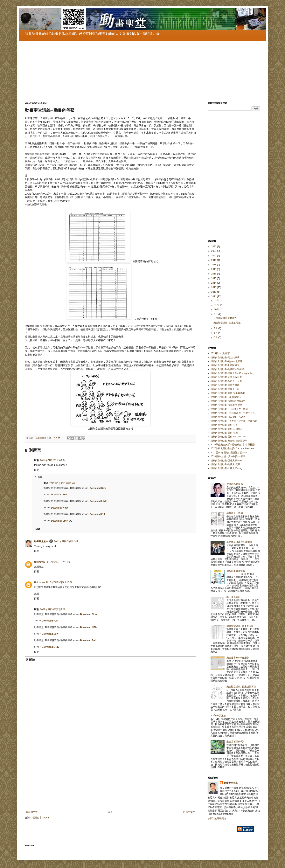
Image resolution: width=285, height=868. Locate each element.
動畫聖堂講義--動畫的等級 (227, 323)
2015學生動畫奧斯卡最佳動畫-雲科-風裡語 (233, 445)
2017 (214, 269)
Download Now (98, 488)
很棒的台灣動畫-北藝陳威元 (225, 365)
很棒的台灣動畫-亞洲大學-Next (227, 461)
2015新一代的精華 (220, 353)
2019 (214, 260)
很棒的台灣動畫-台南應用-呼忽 (226, 405)
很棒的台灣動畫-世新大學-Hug (226, 468)
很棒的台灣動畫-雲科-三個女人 (226, 429)
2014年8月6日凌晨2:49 (66, 541)
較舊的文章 (189, 812)
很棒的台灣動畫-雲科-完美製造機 (228, 393)
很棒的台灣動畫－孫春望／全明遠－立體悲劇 (234, 421)
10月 (217, 309)
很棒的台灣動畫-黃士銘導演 (225, 358)
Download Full (59, 495)
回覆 (37, 470)
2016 (214, 274)
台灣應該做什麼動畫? (225, 318)
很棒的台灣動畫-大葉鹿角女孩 (226, 377)
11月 (217, 305)
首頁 (110, 812)
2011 (214, 296)
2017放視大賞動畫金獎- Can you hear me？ (233, 448)
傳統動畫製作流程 (236, 571)
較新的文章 (32, 812)
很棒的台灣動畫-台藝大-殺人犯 (226, 381)
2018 (214, 265)
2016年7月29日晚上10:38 (59, 582)
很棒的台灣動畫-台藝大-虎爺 (225, 464)
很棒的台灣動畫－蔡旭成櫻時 (226, 397)
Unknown (39, 562)
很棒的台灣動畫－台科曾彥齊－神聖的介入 (233, 413)
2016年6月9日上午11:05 (59, 562)
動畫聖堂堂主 (41, 541)
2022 (214, 247)
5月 (216, 337)
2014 (214, 283)
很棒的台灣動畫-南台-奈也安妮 (226, 361)
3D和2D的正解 (218, 716)
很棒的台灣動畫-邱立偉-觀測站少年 (229, 441)
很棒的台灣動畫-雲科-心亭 (224, 425)
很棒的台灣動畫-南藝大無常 (225, 385)
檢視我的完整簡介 (217, 818)
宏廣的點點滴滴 (235, 484)
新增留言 (31, 660)
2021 (214, 251)
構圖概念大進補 (235, 513)
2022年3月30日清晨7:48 (62, 483)
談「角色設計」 (235, 597)
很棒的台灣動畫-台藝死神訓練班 (227, 369)
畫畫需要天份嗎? (235, 742)
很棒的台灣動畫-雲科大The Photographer (232, 373)
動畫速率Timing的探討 (238, 658)
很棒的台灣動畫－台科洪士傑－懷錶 (229, 409)
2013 (214, 287)
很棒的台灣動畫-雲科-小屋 (224, 433)
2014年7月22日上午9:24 (53, 460)
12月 (217, 301)
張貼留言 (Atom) (41, 818)
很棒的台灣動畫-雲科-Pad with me (228, 437)
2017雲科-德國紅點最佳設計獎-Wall (229, 453)
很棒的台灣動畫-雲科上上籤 (225, 389)
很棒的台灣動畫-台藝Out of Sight (228, 401)
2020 (214, 256)
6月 (216, 333)
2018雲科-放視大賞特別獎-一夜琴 (228, 456)
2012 (214, 292)
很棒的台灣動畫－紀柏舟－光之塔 (228, 417)
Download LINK (98, 501)
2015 (214, 278)
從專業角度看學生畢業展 (239, 542)
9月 (216, 314)
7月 (216, 328)
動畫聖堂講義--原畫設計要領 (241, 687)
